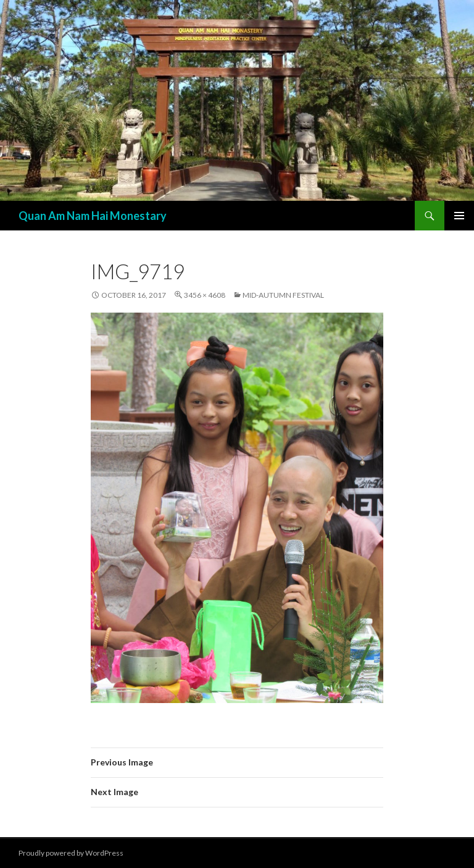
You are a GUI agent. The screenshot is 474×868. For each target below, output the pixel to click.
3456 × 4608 (205, 295)
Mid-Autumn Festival (283, 295)
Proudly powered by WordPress (71, 853)
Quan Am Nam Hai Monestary (93, 216)
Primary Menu (459, 216)
